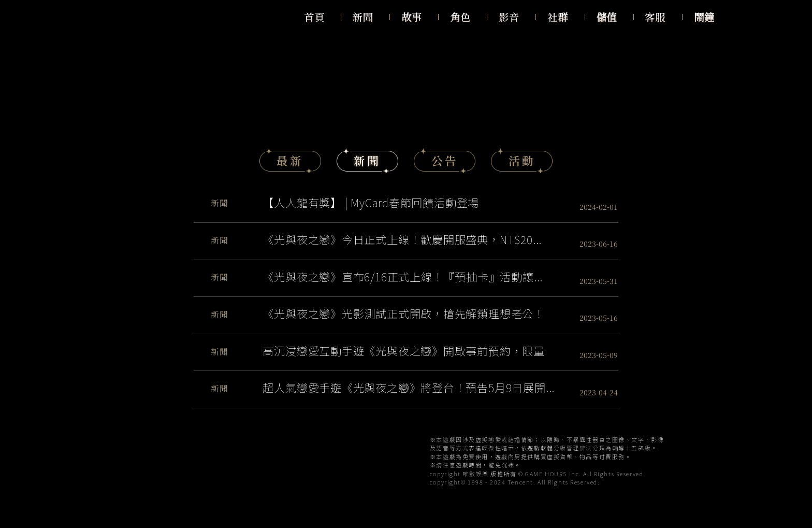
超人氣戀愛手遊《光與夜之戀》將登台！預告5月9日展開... (409, 387)
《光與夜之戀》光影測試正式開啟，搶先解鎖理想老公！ (404, 313)
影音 (509, 17)
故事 (412, 17)
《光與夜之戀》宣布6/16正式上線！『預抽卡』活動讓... (403, 276)
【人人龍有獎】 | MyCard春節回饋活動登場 (371, 202)
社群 (558, 17)
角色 (460, 17)
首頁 (314, 17)
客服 (655, 17)
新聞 (363, 17)
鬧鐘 (704, 17)
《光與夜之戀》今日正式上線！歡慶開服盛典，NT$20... (402, 239)
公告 (445, 160)
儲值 (607, 17)
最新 (290, 160)
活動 (522, 160)
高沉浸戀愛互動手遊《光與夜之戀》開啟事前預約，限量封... (404, 351)
